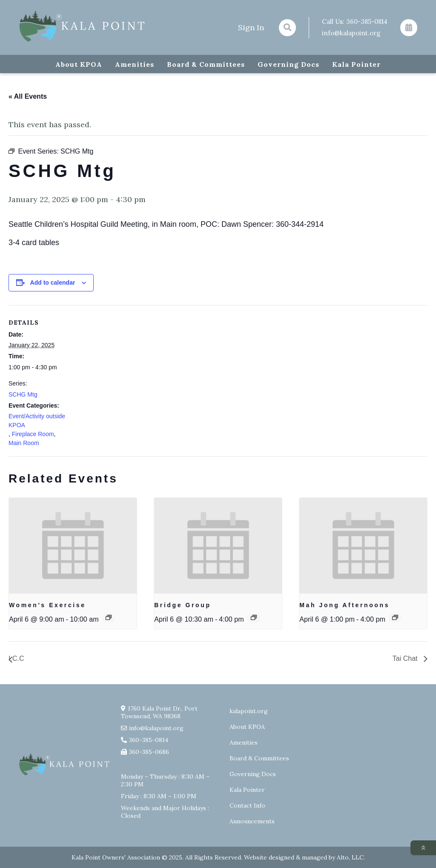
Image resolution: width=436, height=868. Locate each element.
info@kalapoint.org (351, 33)
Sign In (251, 27)
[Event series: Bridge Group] (254, 617)
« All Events (28, 96)
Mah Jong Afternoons (344, 605)
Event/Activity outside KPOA (37, 421)
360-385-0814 (367, 21)
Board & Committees (206, 64)
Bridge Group (182, 605)
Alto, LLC (350, 857)
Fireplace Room (33, 434)
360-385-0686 (149, 752)
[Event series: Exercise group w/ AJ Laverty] (109, 617)
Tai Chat (406, 658)
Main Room (24, 443)
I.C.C (16, 658)
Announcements (252, 821)
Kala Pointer (356, 64)
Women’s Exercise (47, 605)
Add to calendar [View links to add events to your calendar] (53, 283)
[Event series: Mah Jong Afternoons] (395, 617)
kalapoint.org (249, 711)
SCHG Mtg (23, 394)
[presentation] (73, 546)
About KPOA (79, 64)
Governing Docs (288, 64)
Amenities (135, 64)
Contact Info (247, 805)
